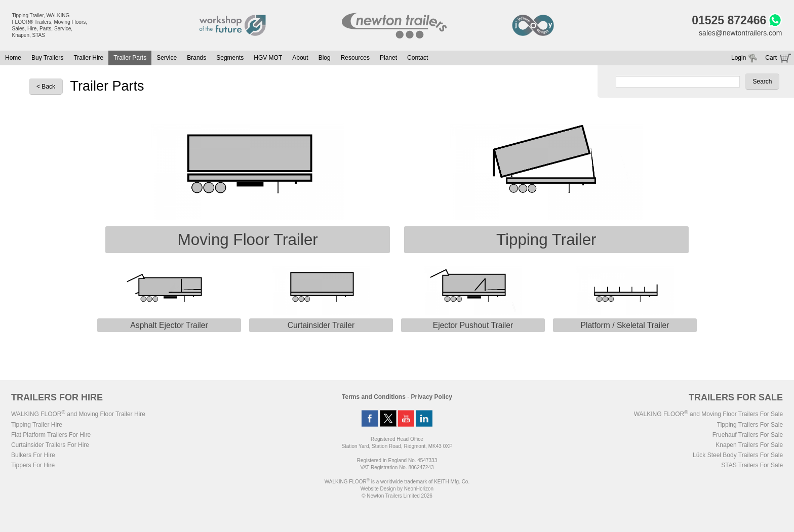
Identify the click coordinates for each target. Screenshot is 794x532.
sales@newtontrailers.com (740, 33)
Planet (388, 58)
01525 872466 (729, 20)
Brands (196, 58)
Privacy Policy (432, 397)
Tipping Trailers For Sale (750, 425)
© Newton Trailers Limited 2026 (397, 496)
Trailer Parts (130, 58)
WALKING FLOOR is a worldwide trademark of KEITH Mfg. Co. (397, 482)
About (300, 58)
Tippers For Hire (33, 465)
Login (739, 58)
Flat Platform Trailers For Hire (51, 435)
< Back (46, 87)
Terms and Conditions (374, 397)
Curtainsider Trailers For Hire (50, 445)
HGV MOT (268, 58)
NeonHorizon (419, 489)
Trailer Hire (88, 58)
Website (378, 489)
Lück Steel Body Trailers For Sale (738, 455)
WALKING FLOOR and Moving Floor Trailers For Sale (708, 414)
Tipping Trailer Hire (37, 425)
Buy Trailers (47, 58)
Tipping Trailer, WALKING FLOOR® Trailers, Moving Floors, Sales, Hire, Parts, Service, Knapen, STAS (50, 25)
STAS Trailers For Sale (752, 465)
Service (167, 58)
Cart (771, 58)
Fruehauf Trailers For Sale (748, 435)
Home (13, 58)
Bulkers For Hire (33, 455)
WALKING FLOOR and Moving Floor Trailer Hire (78, 414)
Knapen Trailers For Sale (749, 445)
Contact (418, 58)
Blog (325, 58)
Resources (355, 58)
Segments (230, 58)
